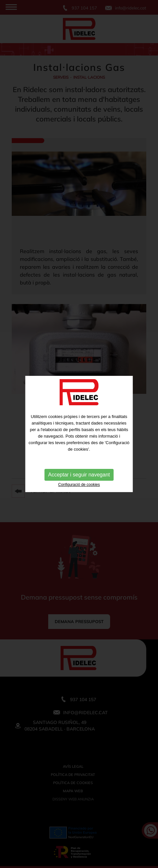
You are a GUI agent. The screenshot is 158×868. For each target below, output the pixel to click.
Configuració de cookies (79, 485)
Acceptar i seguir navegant (79, 475)
